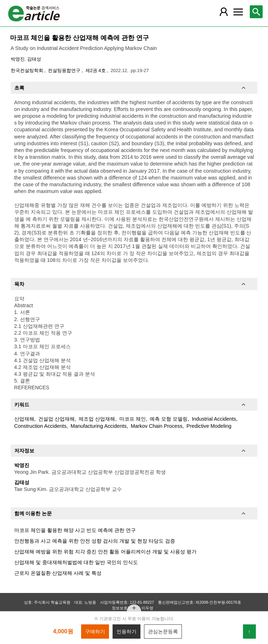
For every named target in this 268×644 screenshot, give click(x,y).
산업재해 (24, 419)
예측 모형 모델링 (169, 419)
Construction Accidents (40, 426)
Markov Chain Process (157, 426)
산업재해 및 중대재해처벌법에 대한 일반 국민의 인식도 (76, 562)
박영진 (18, 59)
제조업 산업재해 (97, 419)
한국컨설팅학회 (28, 70)
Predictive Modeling (209, 426)
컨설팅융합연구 (65, 70)
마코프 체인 (133, 419)
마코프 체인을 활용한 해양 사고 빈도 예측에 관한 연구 (75, 530)
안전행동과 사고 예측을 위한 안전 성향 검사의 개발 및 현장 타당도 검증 (95, 541)
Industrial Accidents (214, 419)
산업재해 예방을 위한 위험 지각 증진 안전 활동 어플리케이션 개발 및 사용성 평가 (105, 552)
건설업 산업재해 (56, 419)
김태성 (34, 59)
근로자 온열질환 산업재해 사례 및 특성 (58, 573)
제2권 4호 (96, 70)
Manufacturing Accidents (98, 426)
